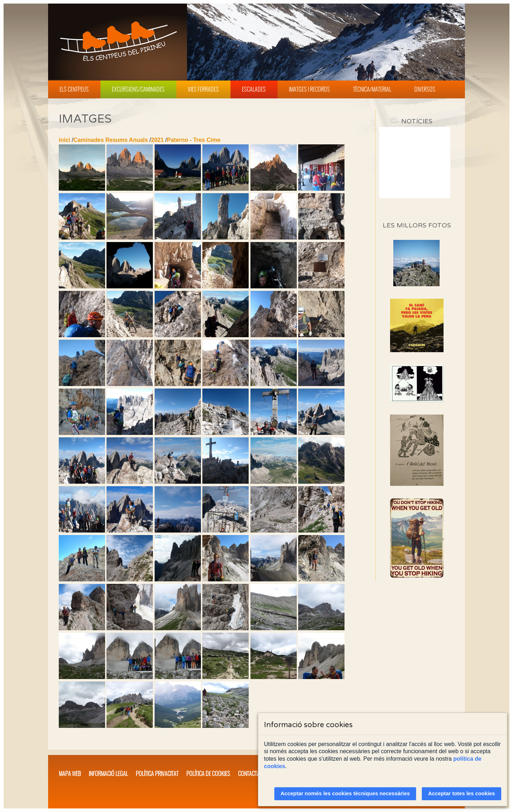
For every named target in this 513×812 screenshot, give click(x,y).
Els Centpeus (74, 89)
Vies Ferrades (203, 89)
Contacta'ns (252, 774)
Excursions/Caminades (138, 89)
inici (64, 140)
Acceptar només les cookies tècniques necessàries (345, 793)
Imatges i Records (309, 89)
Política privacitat (157, 774)
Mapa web (70, 774)
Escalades (254, 89)
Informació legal (108, 774)
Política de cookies (208, 774)
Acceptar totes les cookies (462, 793)
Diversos (425, 89)
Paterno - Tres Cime (194, 140)
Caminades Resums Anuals (111, 140)
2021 (157, 140)
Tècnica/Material (372, 89)
